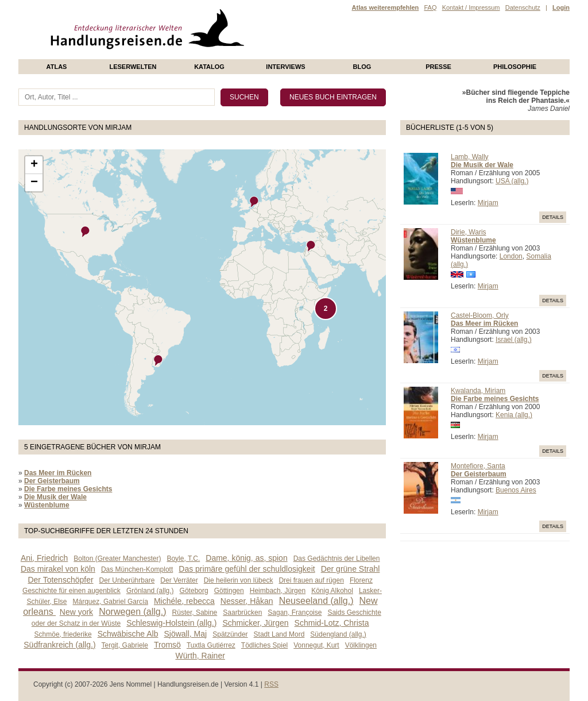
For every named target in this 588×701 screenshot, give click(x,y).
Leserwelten (133, 67)
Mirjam (488, 203)
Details (553, 217)
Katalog (209, 67)
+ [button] (34, 165)
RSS (271, 684)
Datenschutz (523, 7)
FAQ (430, 7)
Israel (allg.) (514, 340)
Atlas (57, 67)
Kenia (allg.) (514, 415)
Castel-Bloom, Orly (480, 315)
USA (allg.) (512, 181)
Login (561, 7)
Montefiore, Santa (478, 466)
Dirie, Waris (469, 232)
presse (438, 67)
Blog (362, 67)
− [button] (34, 183)
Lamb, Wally (470, 157)
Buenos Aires (516, 490)
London (511, 256)
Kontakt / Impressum (471, 7)
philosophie (515, 67)
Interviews (285, 67)
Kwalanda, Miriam (478, 391)
